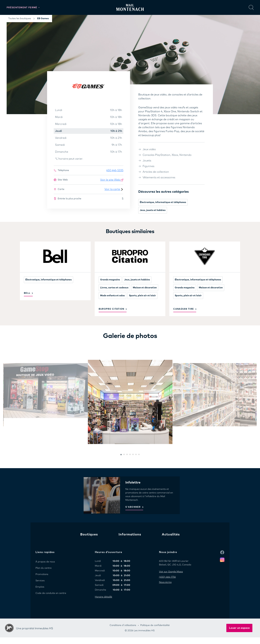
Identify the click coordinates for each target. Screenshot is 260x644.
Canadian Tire (184, 309)
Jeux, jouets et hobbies (153, 210)
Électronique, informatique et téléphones (163, 202)
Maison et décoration (145, 288)
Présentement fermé (22, 8)
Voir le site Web (112, 180)
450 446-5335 (115, 170)
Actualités (171, 534)
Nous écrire (165, 582)
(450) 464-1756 (167, 577)
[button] (121, 455)
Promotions (42, 574)
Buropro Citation (112, 309)
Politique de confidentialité (155, 625)
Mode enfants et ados (112, 296)
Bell (27, 293)
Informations (130, 534)
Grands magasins (110, 280)
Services (40, 581)
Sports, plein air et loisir (142, 296)
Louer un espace (239, 628)
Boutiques (89, 534)
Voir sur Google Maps (171, 572)
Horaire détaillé (103, 597)
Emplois (40, 587)
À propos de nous (45, 562)
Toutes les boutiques (20, 19)
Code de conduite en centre (51, 593)
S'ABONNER (133, 507)
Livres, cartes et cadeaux (114, 288)
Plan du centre (44, 568)
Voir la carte (114, 189)
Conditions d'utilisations (123, 625)
